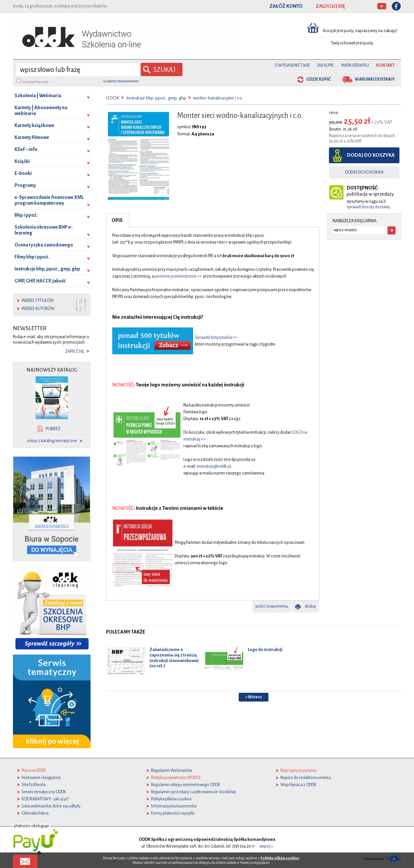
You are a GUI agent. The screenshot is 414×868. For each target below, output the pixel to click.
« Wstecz (254, 697)
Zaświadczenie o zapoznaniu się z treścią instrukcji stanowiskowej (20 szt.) (174, 658)
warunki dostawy (375, 79)
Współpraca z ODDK (298, 785)
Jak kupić (326, 65)
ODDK (113, 98)
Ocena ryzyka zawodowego (44, 245)
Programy (25, 185)
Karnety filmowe (32, 137)
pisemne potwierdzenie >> (178, 276)
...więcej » (265, 846)
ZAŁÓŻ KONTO (286, 6)
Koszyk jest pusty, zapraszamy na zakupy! (360, 31)
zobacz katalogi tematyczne (52, 441)
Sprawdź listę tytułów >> (216, 337)
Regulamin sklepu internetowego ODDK (186, 785)
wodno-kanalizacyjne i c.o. (218, 98)
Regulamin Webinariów (172, 771)
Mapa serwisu (355, 65)
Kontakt (385, 65)
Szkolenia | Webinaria (38, 96)
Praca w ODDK (34, 771)
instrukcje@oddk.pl (214, 466)
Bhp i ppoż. (26, 215)
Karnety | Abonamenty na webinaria (41, 110)
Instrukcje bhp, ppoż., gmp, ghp (47, 269)
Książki (22, 161)
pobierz (53, 429)
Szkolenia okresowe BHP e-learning (44, 230)
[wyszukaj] (78, 70)
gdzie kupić (318, 79)
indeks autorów (38, 309)
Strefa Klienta (34, 785)
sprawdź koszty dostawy (368, 207)
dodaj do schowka (364, 172)
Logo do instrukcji (265, 650)
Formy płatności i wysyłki (173, 813)
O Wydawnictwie (292, 65)
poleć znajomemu (272, 606)
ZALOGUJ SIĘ (330, 6)
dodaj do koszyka (371, 155)
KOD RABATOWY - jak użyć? (45, 799)
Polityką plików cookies (280, 858)
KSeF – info (26, 149)
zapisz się (75, 351)
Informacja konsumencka (174, 806)
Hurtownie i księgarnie (41, 778)
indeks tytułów (38, 301)
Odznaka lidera (35, 813)
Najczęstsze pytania (298, 771)
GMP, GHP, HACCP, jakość (40, 281)
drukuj (310, 606)
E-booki (23, 173)
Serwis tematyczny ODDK (44, 792)
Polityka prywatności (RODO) (176, 778)
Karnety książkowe (34, 125)
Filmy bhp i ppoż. (32, 257)
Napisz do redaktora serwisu (306, 778)
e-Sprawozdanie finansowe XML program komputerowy (49, 200)
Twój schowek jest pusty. (352, 43)
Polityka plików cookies (171, 799)
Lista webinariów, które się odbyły (51, 806)
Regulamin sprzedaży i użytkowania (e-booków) (193, 792)
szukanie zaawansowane (121, 81)
